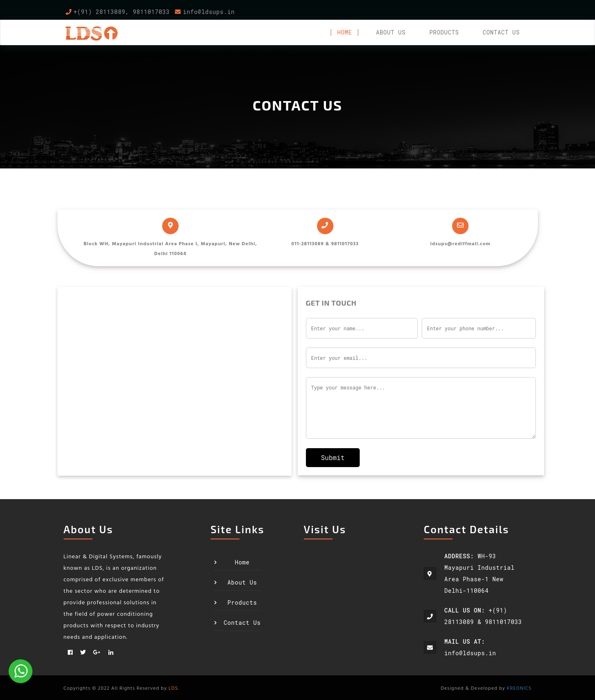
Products (444, 32)
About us (391, 32)
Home (345, 32)
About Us (242, 582)
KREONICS (519, 688)
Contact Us (501, 32)
